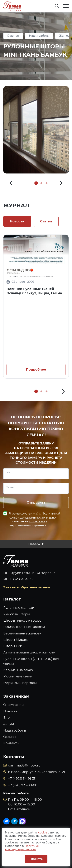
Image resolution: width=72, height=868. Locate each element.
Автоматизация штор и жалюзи (29, 652)
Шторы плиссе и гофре (22, 620)
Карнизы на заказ (18, 670)
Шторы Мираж (15, 640)
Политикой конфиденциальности (35, 515)
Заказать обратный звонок (27, 587)
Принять (36, 859)
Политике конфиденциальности (22, 848)
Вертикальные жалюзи (22, 633)
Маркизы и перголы (20, 683)
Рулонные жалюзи (19, 608)
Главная (13, 36)
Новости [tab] (17, 221)
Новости (10, 711)
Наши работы (39, 36)
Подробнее (36, 369)
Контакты (11, 743)
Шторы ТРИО (14, 646)
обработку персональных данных (28, 523)
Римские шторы (17, 614)
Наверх (34, 544)
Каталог (12, 599)
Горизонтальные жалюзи (24, 627)
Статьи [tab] (46, 221)
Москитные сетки (18, 676)
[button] (11, 183)
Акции (9, 724)
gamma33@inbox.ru (24, 765)
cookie (43, 832)
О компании (13, 705)
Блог (7, 718)
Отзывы (10, 737)
